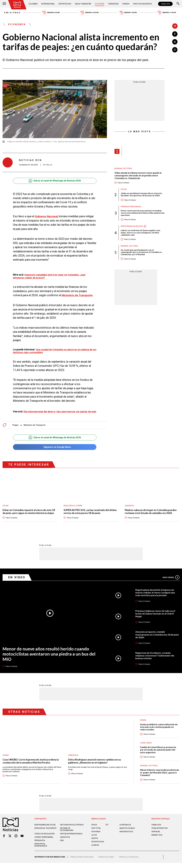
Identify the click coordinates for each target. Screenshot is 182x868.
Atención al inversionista (41, 850)
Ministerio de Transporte (77, 296)
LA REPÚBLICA (125, 828)
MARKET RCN (157, 838)
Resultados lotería (73, 507)
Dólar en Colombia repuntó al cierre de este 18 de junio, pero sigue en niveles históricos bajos (29, 513)
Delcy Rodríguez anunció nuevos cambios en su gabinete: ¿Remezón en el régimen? (95, 764)
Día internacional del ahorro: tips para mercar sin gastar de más (53, 412)
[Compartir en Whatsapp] (175, 50)
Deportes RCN (65, 4)
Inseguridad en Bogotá (132, 227)
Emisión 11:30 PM (168, 13)
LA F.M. (94, 838)
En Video (17, 579)
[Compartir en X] (175, 42)
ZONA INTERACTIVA (160, 831)
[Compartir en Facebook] (175, 34)
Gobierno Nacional (47, 217)
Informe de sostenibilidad (67, 834)
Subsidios (129, 507)
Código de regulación (45, 839)
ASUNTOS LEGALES (127, 831)
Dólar (124, 190)
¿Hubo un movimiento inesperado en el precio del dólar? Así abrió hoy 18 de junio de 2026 (141, 195)
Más (171, 579)
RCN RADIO (96, 835)
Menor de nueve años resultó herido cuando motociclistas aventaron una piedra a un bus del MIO (49, 656)
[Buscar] (178, 4)
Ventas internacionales (71, 839)
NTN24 (94, 828)
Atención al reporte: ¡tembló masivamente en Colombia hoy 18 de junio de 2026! (157, 637)
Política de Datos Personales (82, 862)
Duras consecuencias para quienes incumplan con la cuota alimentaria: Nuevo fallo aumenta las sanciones (141, 214)
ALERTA (95, 841)
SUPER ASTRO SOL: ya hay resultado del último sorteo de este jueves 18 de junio (91, 513)
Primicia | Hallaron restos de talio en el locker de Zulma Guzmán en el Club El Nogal (156, 616)
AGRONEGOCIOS (126, 835)
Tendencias (113, 4)
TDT (107, 828)
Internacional (48, 4)
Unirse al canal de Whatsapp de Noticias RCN (55, 181)
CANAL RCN (165, 4)
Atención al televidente (46, 833)
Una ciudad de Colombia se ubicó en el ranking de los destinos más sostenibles (53, 351)
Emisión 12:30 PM (90, 13)
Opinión (126, 4)
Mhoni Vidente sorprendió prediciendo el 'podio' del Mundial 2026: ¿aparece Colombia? (160, 775)
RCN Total (96, 831)
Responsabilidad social (45, 828)
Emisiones (11, 13)
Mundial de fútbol (123, 169)
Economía (100, 4)
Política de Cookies (106, 862)
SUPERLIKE (156, 835)
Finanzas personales (131, 207)
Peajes (15, 427)
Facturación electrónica (66, 829)
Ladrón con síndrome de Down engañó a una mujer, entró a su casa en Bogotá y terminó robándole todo (140, 234)
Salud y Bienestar (83, 4)
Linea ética (65, 842)
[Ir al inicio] (17, 5)
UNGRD (6, 758)
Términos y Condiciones (129, 862)
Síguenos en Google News (55, 449)
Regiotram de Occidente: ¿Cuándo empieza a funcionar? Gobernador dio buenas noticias (155, 658)
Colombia (33, 4)
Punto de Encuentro (143, 4)
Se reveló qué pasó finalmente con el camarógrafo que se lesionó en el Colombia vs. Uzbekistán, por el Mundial (141, 254)
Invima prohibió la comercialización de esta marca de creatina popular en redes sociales (159, 729)
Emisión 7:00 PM (129, 13)
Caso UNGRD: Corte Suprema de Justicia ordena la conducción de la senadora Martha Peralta (31, 764)
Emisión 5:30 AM (50, 13)
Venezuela (73, 758)
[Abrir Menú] (4, 4)
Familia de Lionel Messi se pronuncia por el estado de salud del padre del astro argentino (158, 752)
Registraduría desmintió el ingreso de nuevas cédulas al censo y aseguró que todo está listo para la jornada (155, 595)
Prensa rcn (40, 846)
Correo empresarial (44, 842)
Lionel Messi (146, 745)
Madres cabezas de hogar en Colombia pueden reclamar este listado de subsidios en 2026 (151, 513)
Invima (143, 722)
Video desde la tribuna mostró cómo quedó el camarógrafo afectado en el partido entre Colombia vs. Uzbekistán (138, 176)
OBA (62, 846)
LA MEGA (95, 848)
